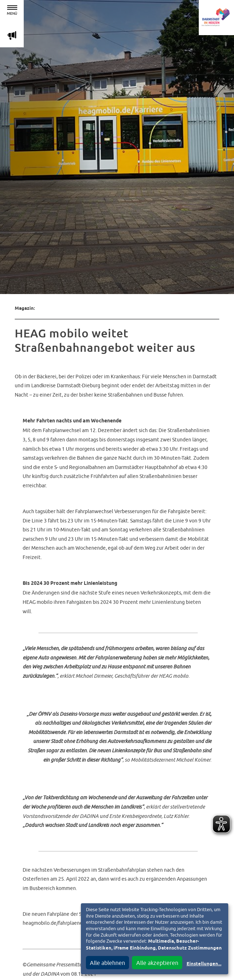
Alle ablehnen (107, 963)
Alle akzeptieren (157, 963)
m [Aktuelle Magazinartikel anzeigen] (12, 35)
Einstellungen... (204, 964)
